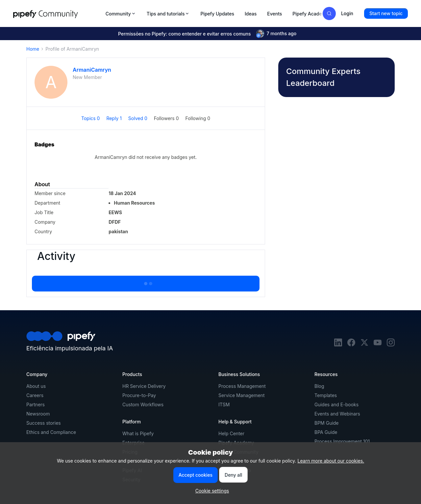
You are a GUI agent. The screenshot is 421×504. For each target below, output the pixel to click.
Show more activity (146, 282)
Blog (319, 386)
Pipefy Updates (217, 14)
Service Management (242, 395)
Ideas (251, 14)
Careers (35, 395)
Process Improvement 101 (342, 441)
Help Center (231, 433)
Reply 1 (114, 118)
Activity (56, 256)
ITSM (224, 404)
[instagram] (391, 345)
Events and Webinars (337, 414)
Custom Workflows (143, 404)
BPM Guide (327, 423)
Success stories (44, 423)
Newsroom (38, 414)
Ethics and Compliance (51, 432)
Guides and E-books (336, 404)
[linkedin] (338, 345)
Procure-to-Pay (139, 395)
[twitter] (364, 345)
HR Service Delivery (144, 386)
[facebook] (351, 345)
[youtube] (378, 345)
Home (33, 49)
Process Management (242, 386)
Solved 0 (138, 118)
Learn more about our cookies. (331, 461)
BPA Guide (326, 432)
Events (274, 14)
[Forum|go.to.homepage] (57, 13)
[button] (386, 13)
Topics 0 (91, 118)
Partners (36, 404)
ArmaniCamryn (92, 70)
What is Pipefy (138, 433)
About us (36, 386)
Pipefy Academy (310, 14)
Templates (326, 395)
